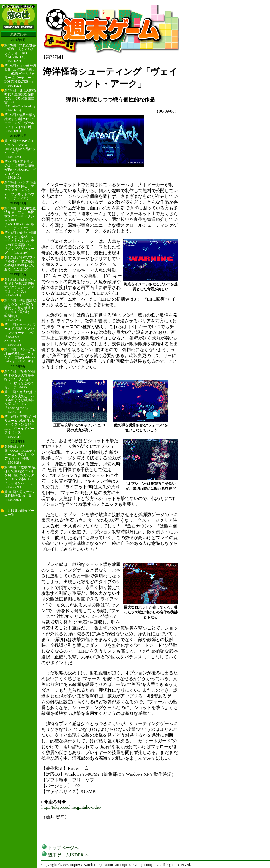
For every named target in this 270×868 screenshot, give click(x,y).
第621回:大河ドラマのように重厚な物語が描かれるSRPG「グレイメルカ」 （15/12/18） (20, 170)
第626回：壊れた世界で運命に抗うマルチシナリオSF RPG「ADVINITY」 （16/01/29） (20, 53)
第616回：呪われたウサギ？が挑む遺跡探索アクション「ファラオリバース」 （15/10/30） (20, 288)
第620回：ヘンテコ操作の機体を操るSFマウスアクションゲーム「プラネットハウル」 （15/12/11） (20, 190)
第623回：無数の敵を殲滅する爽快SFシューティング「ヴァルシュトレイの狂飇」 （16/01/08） (20, 123)
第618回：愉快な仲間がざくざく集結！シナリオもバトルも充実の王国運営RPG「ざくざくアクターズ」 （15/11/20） (20, 243)
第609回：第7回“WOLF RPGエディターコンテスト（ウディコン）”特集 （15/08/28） (20, 455)
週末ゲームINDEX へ (65, 855)
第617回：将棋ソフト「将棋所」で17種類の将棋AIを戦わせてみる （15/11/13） (20, 263)
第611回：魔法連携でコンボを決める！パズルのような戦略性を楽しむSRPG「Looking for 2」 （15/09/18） (20, 402)
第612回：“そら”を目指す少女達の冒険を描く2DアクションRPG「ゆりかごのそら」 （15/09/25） (20, 379)
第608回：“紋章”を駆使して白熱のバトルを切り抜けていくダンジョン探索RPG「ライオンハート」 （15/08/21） (20, 477)
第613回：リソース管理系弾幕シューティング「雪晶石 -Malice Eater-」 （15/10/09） (20, 355)
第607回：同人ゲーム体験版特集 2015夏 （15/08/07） (20, 496)
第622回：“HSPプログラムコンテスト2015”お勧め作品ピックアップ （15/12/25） (20, 149)
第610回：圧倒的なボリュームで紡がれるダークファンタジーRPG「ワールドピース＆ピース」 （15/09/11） (20, 427)
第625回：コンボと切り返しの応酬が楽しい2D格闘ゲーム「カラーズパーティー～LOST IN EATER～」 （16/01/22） (20, 76)
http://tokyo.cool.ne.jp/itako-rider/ (71, 807)
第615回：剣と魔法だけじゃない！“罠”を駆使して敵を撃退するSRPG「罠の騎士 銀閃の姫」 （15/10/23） (20, 310)
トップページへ (60, 848)
